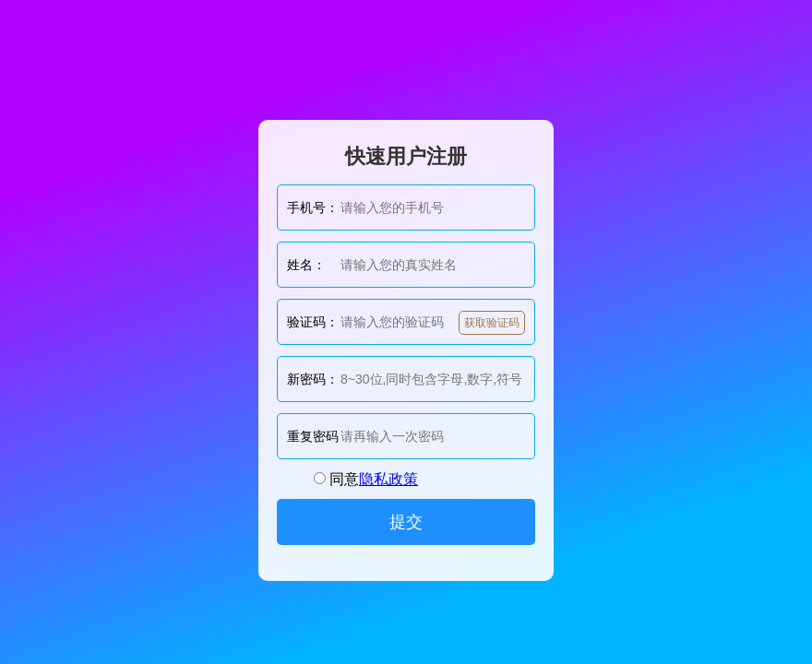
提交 (406, 522)
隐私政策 (388, 479)
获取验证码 (492, 323)
